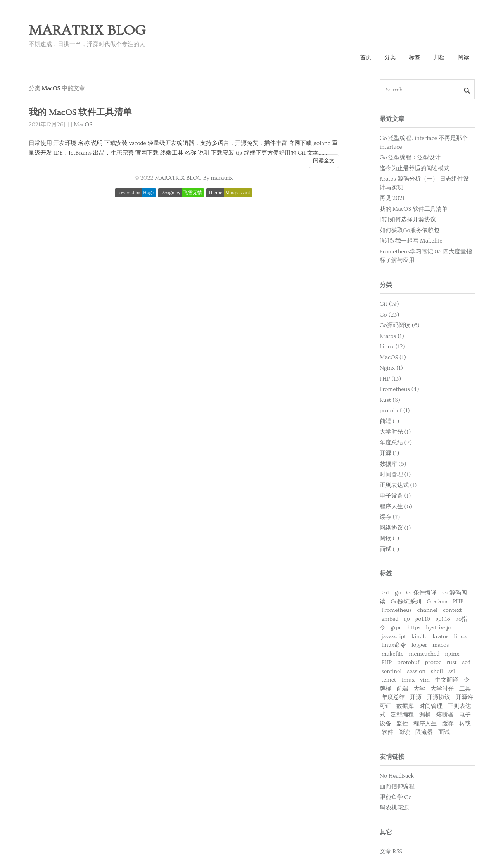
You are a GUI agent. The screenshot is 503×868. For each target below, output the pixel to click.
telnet (389, 680)
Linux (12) (392, 347)
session (416, 671)
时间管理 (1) (395, 474)
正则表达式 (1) (398, 485)
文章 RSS (391, 852)
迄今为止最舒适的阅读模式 (415, 168)
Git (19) (389, 304)
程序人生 (425, 724)
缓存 (448, 724)
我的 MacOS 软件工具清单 (80, 113)
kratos (441, 636)
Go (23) (390, 315)
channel (428, 610)
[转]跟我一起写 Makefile (411, 241)
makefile (393, 654)
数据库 (405, 706)
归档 (439, 58)
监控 (402, 724)
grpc (396, 628)
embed (390, 619)
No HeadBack (397, 776)
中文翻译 (447, 680)
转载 (465, 724)
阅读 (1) (390, 538)
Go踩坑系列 (406, 602)
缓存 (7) (390, 517)
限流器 (424, 732)
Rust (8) (390, 400)
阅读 (463, 58)
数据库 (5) (393, 464)
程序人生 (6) (396, 507)
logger (419, 645)
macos (441, 645)
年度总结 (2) (396, 443)
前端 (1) (390, 421)
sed (466, 662)
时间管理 (431, 706)
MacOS (83, 125)
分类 (390, 58)
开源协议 (439, 697)
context (452, 610)
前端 (402, 689)
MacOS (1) (393, 357)
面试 (444, 732)
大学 (419, 689)
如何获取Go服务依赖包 (410, 230)
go (398, 593)
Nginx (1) (392, 368)
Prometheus (397, 610)
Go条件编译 (421, 593)
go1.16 (423, 619)
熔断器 (445, 715)
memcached (424, 654)
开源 (416, 697)
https (414, 628)
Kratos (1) (392, 336)
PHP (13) (391, 379)
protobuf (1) (395, 411)
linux (460, 636)
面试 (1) (390, 549)
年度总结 (393, 697)
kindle (419, 636)
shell (437, 671)
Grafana (437, 602)
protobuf (408, 662)
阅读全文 (324, 161)
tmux (408, 680)
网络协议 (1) (395, 528)
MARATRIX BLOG (87, 31)
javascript (394, 636)
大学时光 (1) (395, 432)
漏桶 (425, 715)
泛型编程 (402, 715)
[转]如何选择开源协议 (408, 220)
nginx (452, 654)
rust (452, 662)
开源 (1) (390, 453)
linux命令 (394, 645)
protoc (433, 662)
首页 (366, 58)
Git (385, 593)
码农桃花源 (394, 808)
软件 (387, 732)
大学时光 (442, 689)
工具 (465, 689)
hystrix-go (439, 628)
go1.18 (443, 619)
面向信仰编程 (397, 786)
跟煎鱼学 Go (396, 797)
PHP (458, 602)
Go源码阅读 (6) (400, 325)
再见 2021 (392, 198)
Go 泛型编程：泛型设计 (410, 158)
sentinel (392, 671)
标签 (415, 58)
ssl (452, 671)
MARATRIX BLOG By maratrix (194, 178)
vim (425, 680)
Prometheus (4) (399, 389)
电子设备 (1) (395, 496)
